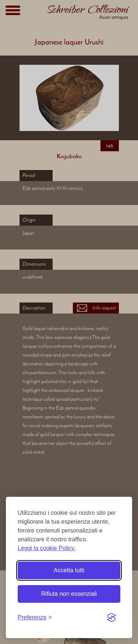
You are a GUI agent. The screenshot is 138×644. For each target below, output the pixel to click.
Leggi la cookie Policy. (47, 548)
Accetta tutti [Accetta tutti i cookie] (69, 570)
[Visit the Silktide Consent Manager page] (112, 618)
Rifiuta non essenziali (69, 594)
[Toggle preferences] (35, 618)
